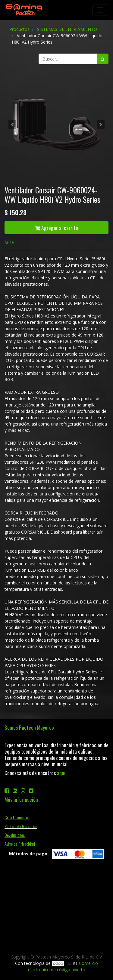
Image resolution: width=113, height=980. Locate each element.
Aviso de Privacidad (20, 844)
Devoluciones (15, 835)
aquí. (62, 773)
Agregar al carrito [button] (57, 228)
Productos (19, 29)
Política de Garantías (21, 826)
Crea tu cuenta (17, 817)
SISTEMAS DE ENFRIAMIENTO (67, 29)
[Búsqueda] (103, 59)
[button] (12, 125)
